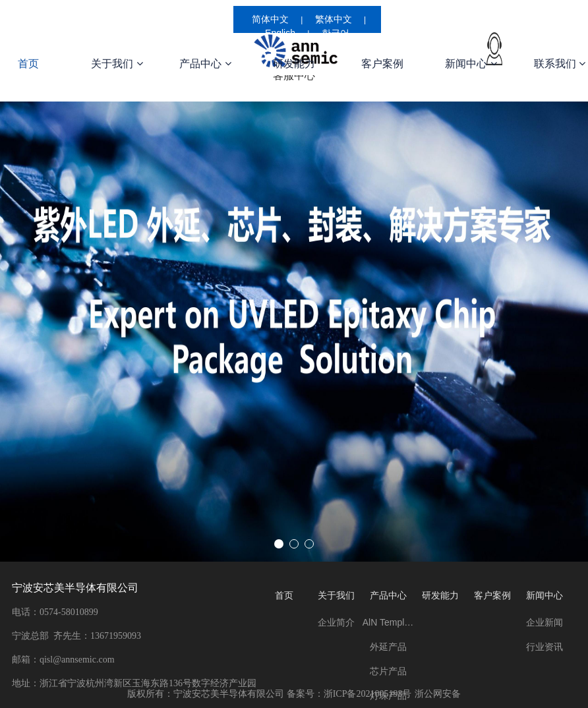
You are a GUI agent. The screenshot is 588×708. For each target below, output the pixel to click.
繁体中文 (334, 19)
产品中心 (205, 64)
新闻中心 (471, 64)
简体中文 (270, 19)
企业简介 (336, 622)
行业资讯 (544, 647)
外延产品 (388, 647)
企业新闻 (544, 622)
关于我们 (117, 64)
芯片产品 (388, 671)
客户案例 (382, 64)
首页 (284, 595)
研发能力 (294, 64)
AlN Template (389, 622)
